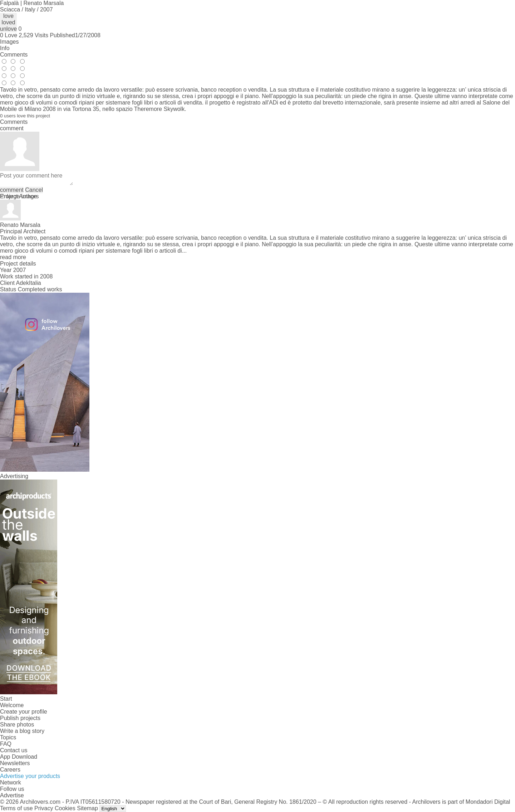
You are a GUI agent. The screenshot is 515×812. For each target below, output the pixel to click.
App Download (19, 757)
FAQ (6, 744)
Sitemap (87, 808)
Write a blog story (22, 731)
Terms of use (16, 808)
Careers (10, 770)
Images (9, 42)
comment (12, 190)
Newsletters (15, 763)
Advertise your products (30, 776)
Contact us (14, 750)
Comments (14, 55)
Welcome (12, 705)
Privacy (44, 808)
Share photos (17, 725)
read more (13, 257)
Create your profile (24, 712)
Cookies (65, 808)
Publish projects (20, 718)
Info (5, 48)
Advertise (12, 795)
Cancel (34, 190)
